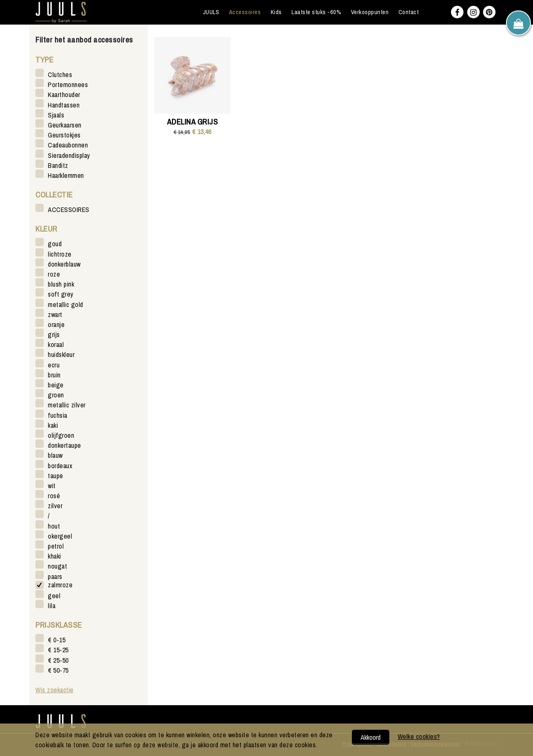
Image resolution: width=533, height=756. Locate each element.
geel (54, 595)
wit (52, 485)
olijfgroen (61, 435)
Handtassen (64, 105)
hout (54, 526)
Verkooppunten (370, 12)
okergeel (60, 536)
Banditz (58, 165)
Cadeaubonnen (68, 145)
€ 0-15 (57, 640)
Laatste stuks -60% (316, 12)
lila (52, 605)
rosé (54, 495)
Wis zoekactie (55, 690)
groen (56, 395)
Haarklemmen (66, 175)
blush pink (61, 284)
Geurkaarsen (65, 125)
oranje (56, 324)
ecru (54, 365)
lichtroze (60, 254)
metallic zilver (67, 405)
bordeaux (60, 465)
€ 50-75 (58, 670)
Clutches (60, 74)
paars (55, 576)
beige (56, 385)
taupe (56, 475)
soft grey (61, 294)
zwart (55, 314)
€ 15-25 (58, 650)
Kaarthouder (64, 94)
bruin (54, 375)
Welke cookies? (419, 736)
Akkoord (371, 737)
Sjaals (56, 115)
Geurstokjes (64, 135)
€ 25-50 (58, 660)
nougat (57, 566)
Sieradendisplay (69, 155)
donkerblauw (64, 264)
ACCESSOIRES (69, 209)
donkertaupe (65, 445)
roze (54, 274)
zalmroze (60, 585)
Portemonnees (68, 84)
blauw (55, 455)
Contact (409, 12)
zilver (55, 505)
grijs (54, 334)
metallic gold (66, 304)
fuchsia (58, 415)
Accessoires (245, 12)
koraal (56, 344)
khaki (55, 556)
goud (55, 243)
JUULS (211, 12)
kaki (53, 425)
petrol (56, 546)
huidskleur (61, 354)
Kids (276, 12)
